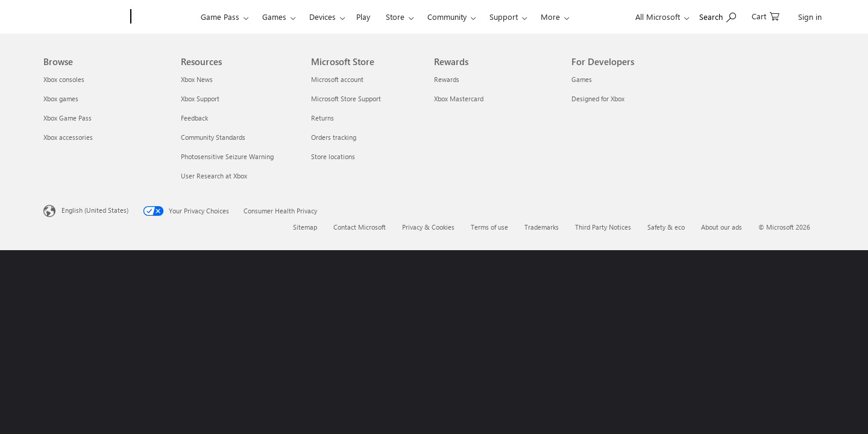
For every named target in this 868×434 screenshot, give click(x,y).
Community (447, 17)
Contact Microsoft (360, 227)
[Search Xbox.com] (718, 15)
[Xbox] (164, 17)
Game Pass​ (220, 17)
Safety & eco (666, 227)
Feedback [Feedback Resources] (194, 118)
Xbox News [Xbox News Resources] (197, 79)
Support (504, 17)
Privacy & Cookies (428, 227)
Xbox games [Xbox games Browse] (61, 99)
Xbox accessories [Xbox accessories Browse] (68, 137)
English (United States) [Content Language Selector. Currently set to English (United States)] (95, 210)
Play (363, 17)
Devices (322, 17)
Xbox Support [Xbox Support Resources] (200, 99)
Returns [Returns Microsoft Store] (322, 118)
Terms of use (489, 227)
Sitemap (305, 227)
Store (395, 17)
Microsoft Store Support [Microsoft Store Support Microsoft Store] (346, 99)
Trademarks (542, 227)
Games (274, 17)
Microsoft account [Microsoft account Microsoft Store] (337, 79)
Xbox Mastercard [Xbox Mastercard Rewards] (459, 99)
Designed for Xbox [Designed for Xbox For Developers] (598, 99)
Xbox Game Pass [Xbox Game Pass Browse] (68, 118)
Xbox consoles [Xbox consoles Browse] (64, 79)
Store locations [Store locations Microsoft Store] (333, 156)
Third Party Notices (603, 227)
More (550, 17)
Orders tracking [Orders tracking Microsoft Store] (334, 137)
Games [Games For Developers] (582, 79)
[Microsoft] (85, 17)
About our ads (722, 227)
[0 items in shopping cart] (766, 15)
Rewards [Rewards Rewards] (447, 79)
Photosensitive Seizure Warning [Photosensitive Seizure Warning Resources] (227, 156)
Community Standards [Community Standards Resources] (213, 137)
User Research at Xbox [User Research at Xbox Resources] (214, 176)
